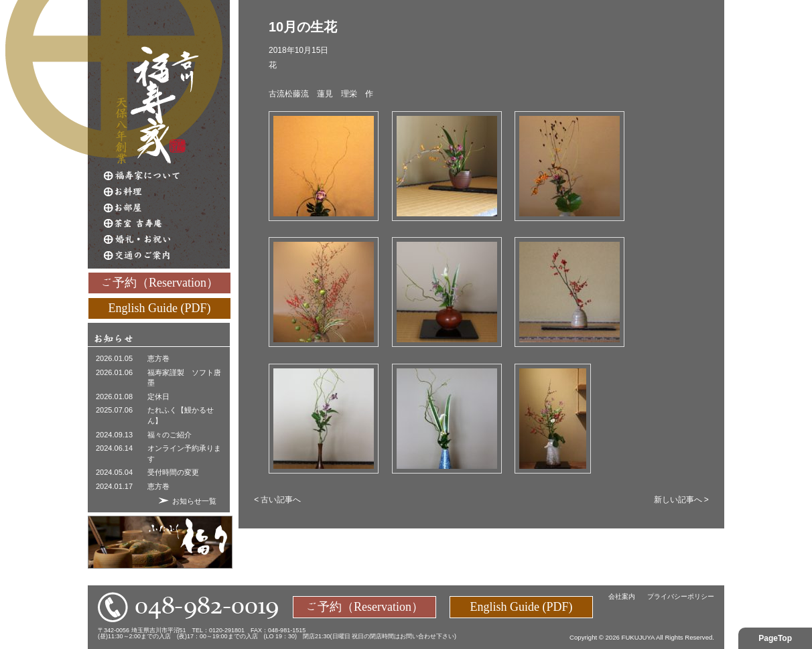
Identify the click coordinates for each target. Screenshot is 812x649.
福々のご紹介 (170, 435)
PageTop (775, 638)
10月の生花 (303, 27)
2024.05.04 (114, 472)
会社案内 (622, 596)
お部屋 (167, 208)
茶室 (167, 224)
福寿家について (167, 175)
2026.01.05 (114, 358)
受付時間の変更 (173, 472)
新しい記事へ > (681, 500)
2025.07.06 (114, 410)
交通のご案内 (167, 256)
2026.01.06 (114, 372)
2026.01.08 (114, 396)
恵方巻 (158, 358)
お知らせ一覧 (194, 501)
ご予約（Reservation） (159, 282)
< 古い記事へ (277, 500)
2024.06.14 (114, 448)
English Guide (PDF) (160, 307)
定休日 (158, 396)
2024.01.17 (114, 486)
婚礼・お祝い (167, 240)
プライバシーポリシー (681, 596)
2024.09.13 (114, 435)
